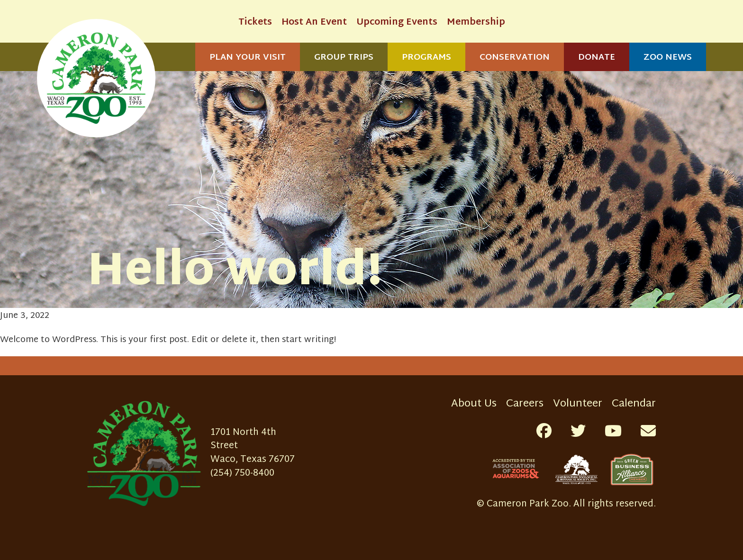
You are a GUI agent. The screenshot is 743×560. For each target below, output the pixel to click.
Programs (426, 58)
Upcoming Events (397, 23)
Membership (476, 23)
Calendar (634, 404)
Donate (597, 58)
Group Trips (344, 58)
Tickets (255, 23)
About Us (474, 404)
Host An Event (314, 23)
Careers (525, 404)
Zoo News (668, 58)
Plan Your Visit (248, 58)
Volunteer (578, 404)
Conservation (515, 58)
